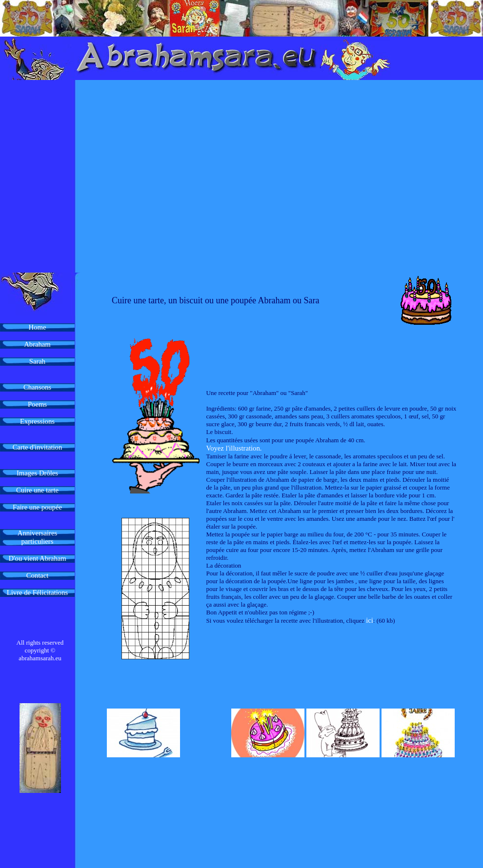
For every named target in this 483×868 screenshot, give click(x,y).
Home (38, 327)
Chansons (37, 387)
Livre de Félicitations (37, 592)
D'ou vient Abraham (37, 558)
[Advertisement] (91, 176)
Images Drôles (37, 473)
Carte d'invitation (38, 447)
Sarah (37, 361)
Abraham (37, 344)
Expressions (37, 421)
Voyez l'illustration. (234, 448)
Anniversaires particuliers (37, 537)
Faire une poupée (37, 507)
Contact (38, 575)
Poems (37, 404)
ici (370, 620)
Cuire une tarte (37, 490)
